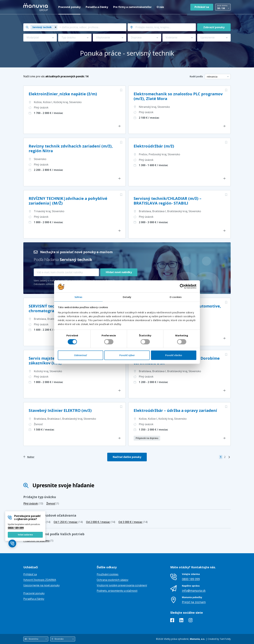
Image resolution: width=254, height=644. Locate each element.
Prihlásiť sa (202, 7)
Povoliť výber (127, 355)
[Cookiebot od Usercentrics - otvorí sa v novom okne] (182, 286)
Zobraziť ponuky (214, 27)
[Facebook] (172, 621)
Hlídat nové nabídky (119, 272)
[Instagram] (191, 621)
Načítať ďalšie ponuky (127, 457)
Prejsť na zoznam (194, 602)
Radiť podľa (196, 76)
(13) (33, 503)
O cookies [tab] (176, 297)
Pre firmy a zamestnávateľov (132, 7)
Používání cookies (108, 574)
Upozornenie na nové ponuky (41, 585)
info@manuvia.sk (194, 591)
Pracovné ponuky (69, 7)
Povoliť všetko (174, 355)
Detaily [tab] (127, 297)
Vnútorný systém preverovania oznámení (122, 585)
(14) (68, 522)
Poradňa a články (97, 7)
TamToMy (225, 639)
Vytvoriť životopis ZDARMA (40, 580)
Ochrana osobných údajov (113, 580)
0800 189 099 (16, 528)
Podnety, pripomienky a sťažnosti (117, 591)
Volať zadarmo (25, 535)
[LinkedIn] (181, 621)
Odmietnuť (80, 355)
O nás (160, 7)
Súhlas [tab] (78, 297)
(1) (53, 503)
